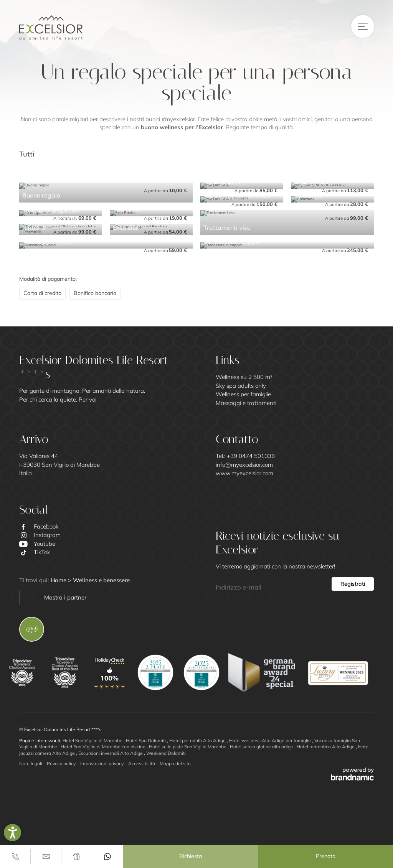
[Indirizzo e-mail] (269, 584)
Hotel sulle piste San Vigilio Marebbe (188, 747)
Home (59, 580)
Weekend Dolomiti (166, 753)
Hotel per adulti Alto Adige (198, 740)
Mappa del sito (175, 763)
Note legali (31, 763)
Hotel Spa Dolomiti (146, 740)
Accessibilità (142, 763)
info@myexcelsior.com (244, 465)
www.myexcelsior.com (244, 473)
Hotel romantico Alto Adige (326, 747)
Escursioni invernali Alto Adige (111, 753)
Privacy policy (61, 763)
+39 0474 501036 (251, 456)
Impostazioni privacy (102, 763)
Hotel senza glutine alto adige (262, 747)
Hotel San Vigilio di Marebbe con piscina (104, 747)
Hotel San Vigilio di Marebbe (93, 740)
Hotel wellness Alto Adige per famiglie (271, 740)
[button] (12, 833)
